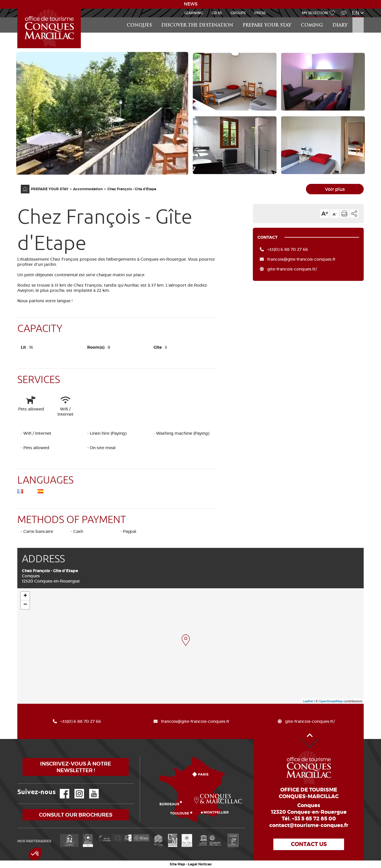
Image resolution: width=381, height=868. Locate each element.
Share (354, 214)
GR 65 (217, 13)
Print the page (344, 214)
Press (260, 13)
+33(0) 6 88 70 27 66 (288, 249)
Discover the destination (197, 26)
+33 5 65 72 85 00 (314, 819)
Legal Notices (200, 864)
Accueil (18, 9)
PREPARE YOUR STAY (267, 26)
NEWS (191, 4)
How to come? (141, 756)
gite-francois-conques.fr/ (292, 269)
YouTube (90, 789)
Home (21, 185)
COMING (312, 26)
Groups (238, 13)
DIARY (340, 26)
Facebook (61, 789)
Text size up (325, 214)
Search (358, 17)
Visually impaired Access (343, 10)
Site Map (177, 864)
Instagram (75, 789)
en (356, 13)
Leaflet (308, 701)
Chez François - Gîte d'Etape (132, 189)
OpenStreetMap (331, 701)
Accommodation (88, 189)
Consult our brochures (76, 815)
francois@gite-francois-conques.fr (301, 259)
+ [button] (25, 596)
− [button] (25, 605)
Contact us (309, 844)
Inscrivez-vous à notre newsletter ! (76, 767)
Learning (194, 13)
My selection (315, 13)
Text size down (335, 214)
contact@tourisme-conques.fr (309, 825)
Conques (139, 26)
